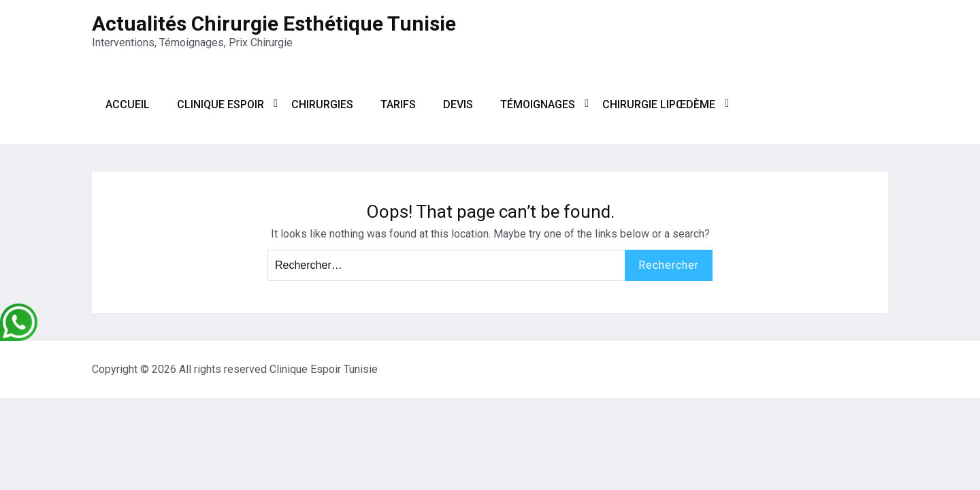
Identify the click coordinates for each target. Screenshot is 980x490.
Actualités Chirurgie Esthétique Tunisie (274, 23)
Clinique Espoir (220, 104)
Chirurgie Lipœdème (659, 104)
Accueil (128, 104)
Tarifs (398, 104)
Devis (458, 104)
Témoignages (538, 104)
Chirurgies (322, 104)
